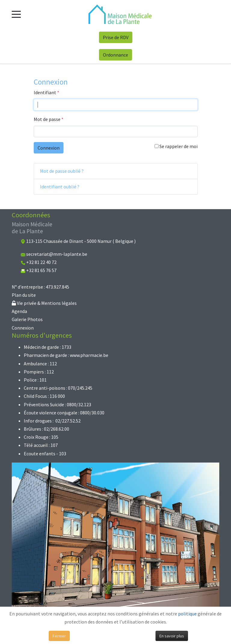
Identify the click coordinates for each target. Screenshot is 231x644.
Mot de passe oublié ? (62, 171)
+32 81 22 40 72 (41, 262)
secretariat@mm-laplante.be (57, 254)
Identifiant (46, 92)
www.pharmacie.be (89, 355)
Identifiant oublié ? (60, 187)
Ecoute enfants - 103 (45, 454)
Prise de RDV (116, 37)
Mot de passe (49, 119)
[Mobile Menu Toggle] (16, 14)
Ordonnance (115, 55)
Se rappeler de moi (176, 146)
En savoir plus (172, 636)
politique (187, 614)
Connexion (49, 148)
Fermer (59, 636)
